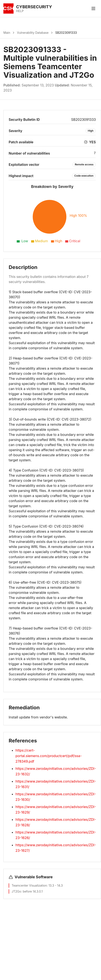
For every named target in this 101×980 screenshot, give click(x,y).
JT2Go (16, 891)
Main (7, 33)
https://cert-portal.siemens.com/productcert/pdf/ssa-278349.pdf (49, 756)
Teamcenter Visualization (29, 885)
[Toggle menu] (93, 8)
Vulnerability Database (33, 33)
